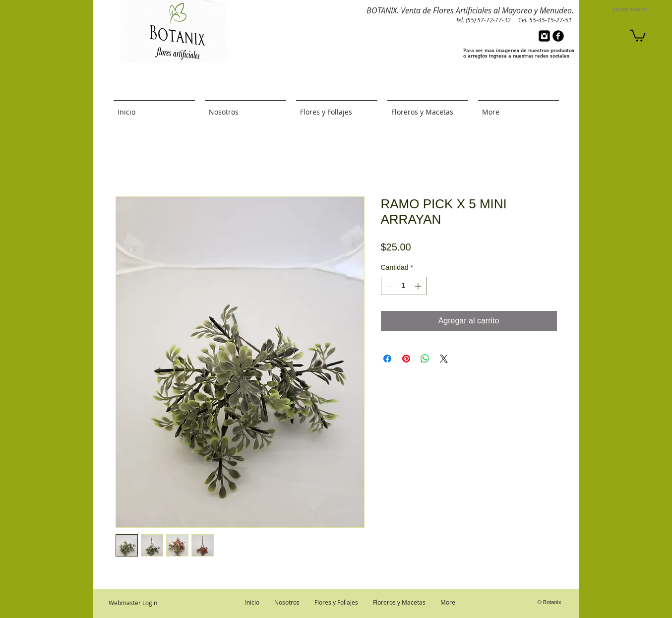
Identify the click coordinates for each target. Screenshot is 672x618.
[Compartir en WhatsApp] (425, 359)
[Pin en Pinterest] (406, 359)
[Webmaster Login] (133, 603)
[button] (638, 35)
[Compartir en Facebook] (387, 359)
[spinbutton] (404, 286)
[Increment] (419, 286)
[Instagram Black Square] (544, 36)
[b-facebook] (558, 36)
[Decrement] (389, 286)
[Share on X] (444, 359)
